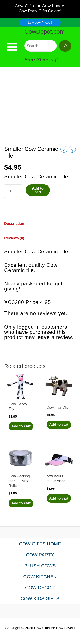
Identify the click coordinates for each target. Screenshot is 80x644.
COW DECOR (40, 588)
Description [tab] (14, 224)
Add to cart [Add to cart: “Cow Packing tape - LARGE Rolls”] (21, 503)
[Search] (65, 46)
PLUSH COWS (40, 566)
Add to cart (38, 190)
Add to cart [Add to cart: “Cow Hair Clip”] (59, 425)
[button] (40, 22)
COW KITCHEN (40, 577)
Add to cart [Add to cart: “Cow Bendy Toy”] (21, 426)
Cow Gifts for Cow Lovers (40, 6)
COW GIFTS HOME (40, 544)
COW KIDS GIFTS (40, 599)
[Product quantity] (10, 191)
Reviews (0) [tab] (14, 238)
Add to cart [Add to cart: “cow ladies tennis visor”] (59, 498)
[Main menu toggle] (12, 47)
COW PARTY (40, 555)
